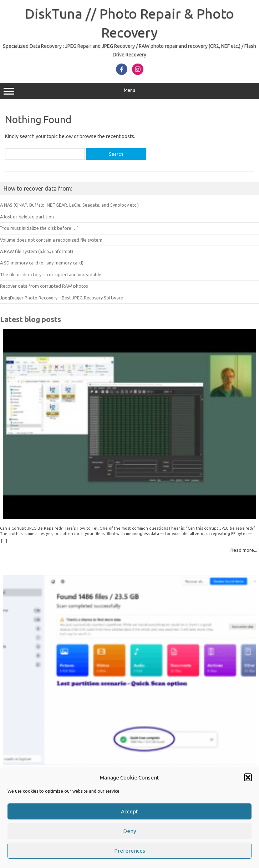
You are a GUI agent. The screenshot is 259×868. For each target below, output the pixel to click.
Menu (129, 91)
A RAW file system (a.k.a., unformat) (37, 251)
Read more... (244, 550)
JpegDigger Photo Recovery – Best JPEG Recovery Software (62, 298)
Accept (129, 811)
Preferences (130, 851)
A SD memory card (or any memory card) (42, 263)
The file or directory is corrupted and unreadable (51, 274)
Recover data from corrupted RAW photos (44, 286)
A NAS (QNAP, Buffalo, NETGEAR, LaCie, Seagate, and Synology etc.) (69, 205)
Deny (129, 831)
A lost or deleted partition (27, 217)
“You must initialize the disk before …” (39, 228)
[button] (248, 777)
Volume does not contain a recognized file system (51, 240)
